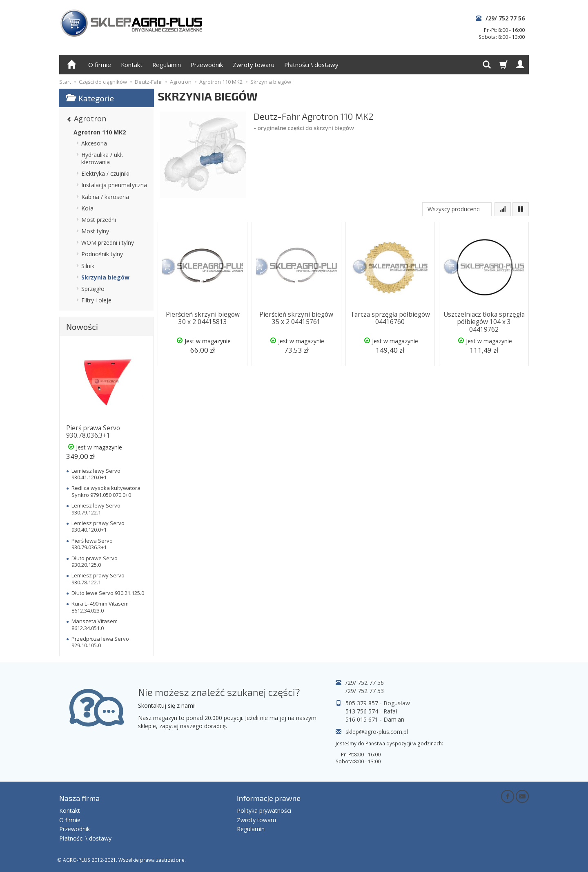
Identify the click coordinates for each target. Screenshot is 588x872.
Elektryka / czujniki (105, 173)
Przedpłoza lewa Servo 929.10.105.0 (100, 642)
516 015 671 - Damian (375, 719)
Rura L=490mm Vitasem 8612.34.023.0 (100, 607)
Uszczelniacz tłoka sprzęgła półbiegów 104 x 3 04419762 (484, 322)
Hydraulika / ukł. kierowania (102, 158)
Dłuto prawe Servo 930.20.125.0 (95, 561)
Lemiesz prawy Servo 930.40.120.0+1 (98, 526)
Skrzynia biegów (105, 277)
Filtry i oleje (96, 300)
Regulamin (167, 65)
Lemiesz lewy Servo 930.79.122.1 (96, 509)
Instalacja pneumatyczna (114, 185)
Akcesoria (94, 143)
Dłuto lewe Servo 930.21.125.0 (108, 593)
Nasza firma (79, 798)
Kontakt (132, 65)
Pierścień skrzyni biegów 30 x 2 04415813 (203, 318)
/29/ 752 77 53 (365, 691)
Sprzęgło (93, 289)
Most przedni (99, 220)
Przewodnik (207, 65)
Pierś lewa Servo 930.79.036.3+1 (92, 544)
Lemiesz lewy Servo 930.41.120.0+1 (96, 474)
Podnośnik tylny (102, 254)
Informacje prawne (269, 798)
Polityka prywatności (264, 811)
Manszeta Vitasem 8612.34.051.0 (95, 624)
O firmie (100, 65)
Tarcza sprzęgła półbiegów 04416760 (390, 318)
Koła (87, 208)
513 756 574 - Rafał (371, 711)
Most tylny (95, 231)
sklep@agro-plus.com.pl (377, 732)
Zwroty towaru (254, 65)
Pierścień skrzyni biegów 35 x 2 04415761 (296, 318)
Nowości (82, 326)
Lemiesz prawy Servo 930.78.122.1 (98, 579)
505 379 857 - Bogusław (378, 703)
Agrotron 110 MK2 (100, 132)
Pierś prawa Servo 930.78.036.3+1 (93, 432)
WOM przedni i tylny (108, 243)
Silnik (88, 266)
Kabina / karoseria (105, 197)
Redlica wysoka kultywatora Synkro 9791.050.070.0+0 (106, 491)
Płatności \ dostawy (311, 65)
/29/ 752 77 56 (505, 18)
